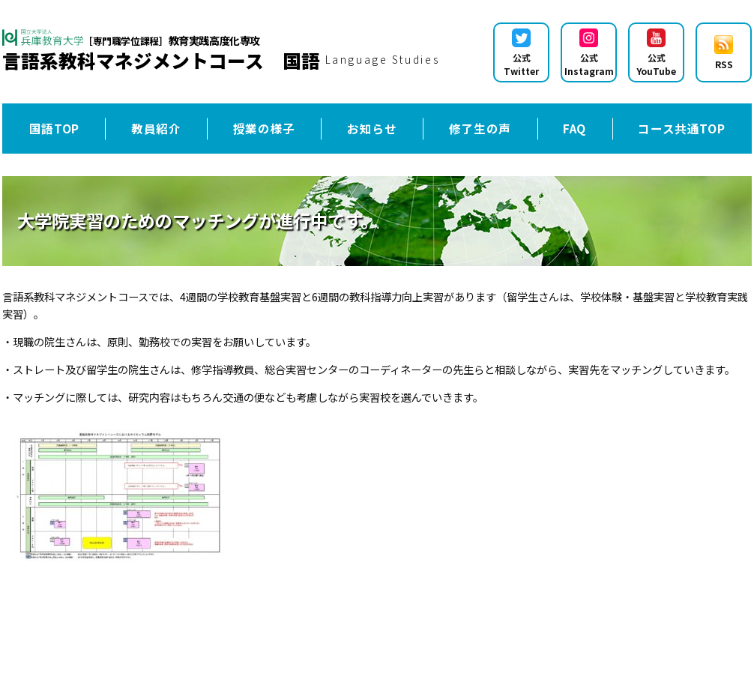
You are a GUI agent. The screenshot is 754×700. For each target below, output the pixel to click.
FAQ (574, 128)
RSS (724, 53)
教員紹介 (156, 128)
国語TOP (54, 128)
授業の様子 (264, 128)
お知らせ (372, 128)
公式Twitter (521, 53)
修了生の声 (480, 128)
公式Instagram (589, 53)
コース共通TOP (681, 128)
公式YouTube (656, 53)
